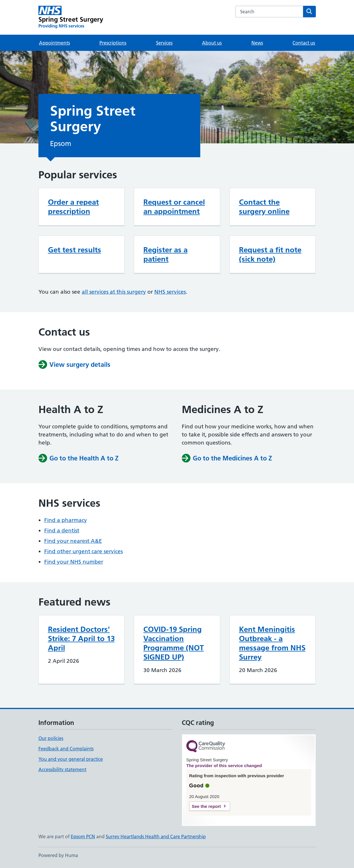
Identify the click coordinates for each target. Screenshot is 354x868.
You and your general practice (71, 759)
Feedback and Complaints (66, 749)
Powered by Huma (58, 855)
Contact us (304, 43)
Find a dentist (62, 531)
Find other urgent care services (84, 551)
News (257, 43)
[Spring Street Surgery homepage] (71, 17)
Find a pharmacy (66, 520)
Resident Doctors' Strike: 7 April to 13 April (81, 638)
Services (164, 43)
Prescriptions (113, 43)
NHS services (170, 292)
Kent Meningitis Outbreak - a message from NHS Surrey (272, 643)
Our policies (51, 738)
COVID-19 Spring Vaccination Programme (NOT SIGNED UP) (174, 643)
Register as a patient (165, 254)
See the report (206, 806)
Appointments (54, 43)
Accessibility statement (62, 769)
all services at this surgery (114, 292)
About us (212, 43)
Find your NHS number (74, 562)
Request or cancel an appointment (174, 207)
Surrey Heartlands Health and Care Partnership (156, 836)
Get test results (75, 250)
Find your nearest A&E (73, 541)
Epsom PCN (83, 836)
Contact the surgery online (264, 207)
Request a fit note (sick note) (270, 254)
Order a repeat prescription (73, 207)
